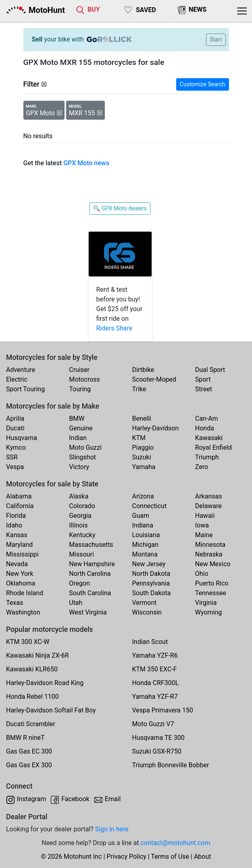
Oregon (79, 583)
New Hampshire (92, 564)
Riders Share (115, 328)
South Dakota (152, 593)
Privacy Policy (126, 857)
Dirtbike (143, 370)
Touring (80, 389)
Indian (78, 438)
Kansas (17, 535)
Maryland (19, 545)
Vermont (145, 603)
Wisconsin (147, 612)
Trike (139, 389)
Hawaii (205, 516)
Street (204, 389)
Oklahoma (21, 583)
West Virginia (88, 612)
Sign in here (112, 829)
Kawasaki (209, 438)
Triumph (207, 457)
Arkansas (209, 496)
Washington (23, 612)
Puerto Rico (212, 583)
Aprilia (15, 418)
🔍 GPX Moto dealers (120, 208)
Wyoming (209, 612)
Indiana (143, 525)
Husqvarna (22, 438)
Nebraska (209, 554)
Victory (79, 467)
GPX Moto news (86, 163)
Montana (145, 554)
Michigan (145, 545)
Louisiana (146, 535)
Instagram (31, 799)
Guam (141, 516)
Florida (16, 516)
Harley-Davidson (156, 428)
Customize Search (203, 84)
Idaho (14, 525)
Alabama (19, 496)
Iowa (202, 525)
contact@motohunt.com (176, 843)
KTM (139, 438)
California (20, 506)
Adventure (21, 370)
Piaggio (143, 447)
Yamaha (144, 467)
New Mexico (213, 564)
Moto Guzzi (85, 447)
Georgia (80, 516)
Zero (202, 467)
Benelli (142, 418)
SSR (12, 457)
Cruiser (79, 370)
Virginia (206, 603)
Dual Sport (210, 370)
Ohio (202, 574)
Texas (15, 603)
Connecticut (150, 506)
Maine (204, 535)
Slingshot (82, 457)
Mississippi (22, 554)
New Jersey (149, 564)
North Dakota (151, 574)
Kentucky (82, 535)
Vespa (15, 467)
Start (216, 39)
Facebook (75, 799)
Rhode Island (25, 593)
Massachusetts (91, 545)
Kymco (16, 447)
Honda (205, 428)
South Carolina (90, 593)
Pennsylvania (151, 583)
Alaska (79, 496)
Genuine (81, 428)
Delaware (208, 506)
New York (20, 574)
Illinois (78, 525)
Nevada (17, 564)
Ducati (15, 428)
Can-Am (207, 418)
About (203, 857)
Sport (203, 379)
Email (113, 799)
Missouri (81, 554)
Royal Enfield (213, 447)
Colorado (82, 506)
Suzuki (142, 457)
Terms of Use (170, 857)
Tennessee (211, 593)
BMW (77, 418)
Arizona (143, 496)
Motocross (84, 379)
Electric (17, 379)
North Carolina (90, 574)
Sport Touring (25, 389)
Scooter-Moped (154, 379)
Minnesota (210, 545)
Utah (76, 603)
